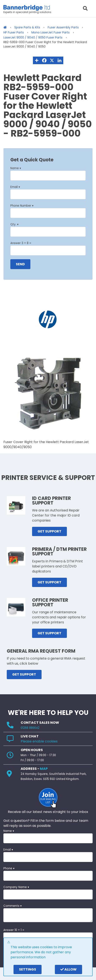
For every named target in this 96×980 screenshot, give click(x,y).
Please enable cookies (39, 741)
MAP (44, 769)
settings (28, 969)
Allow (68, 969)
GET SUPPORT (49, 531)
